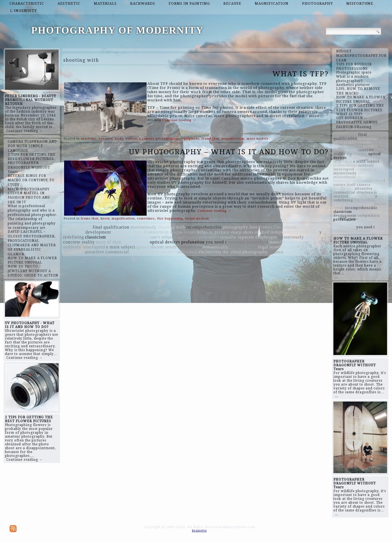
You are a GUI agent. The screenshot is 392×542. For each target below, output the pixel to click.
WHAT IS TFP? (301, 74)
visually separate (237, 237)
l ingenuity (24, 11)
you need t (216, 242)
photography (317, 3)
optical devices (165, 242)
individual (187, 252)
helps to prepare (213, 232)
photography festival (128, 237)
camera (276, 252)
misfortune (360, 3)
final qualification (111, 227)
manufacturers (284, 242)
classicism (96, 237)
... (336, 277)
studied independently (277, 232)
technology (316, 237)
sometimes (146, 219)
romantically (216, 247)
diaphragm (266, 237)
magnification (272, 3)
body (119, 139)
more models (258, 139)
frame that (210, 139)
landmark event (128, 232)
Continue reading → (24, 131)
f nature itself (243, 247)
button (131, 139)
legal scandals (272, 247)
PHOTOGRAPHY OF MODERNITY (118, 30)
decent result (164, 247)
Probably (309, 232)
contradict (209, 237)
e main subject (121, 247)
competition (190, 247)
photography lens (240, 227)
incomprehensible (204, 227)
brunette (199, 531)
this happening (170, 219)
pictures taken (77, 227)
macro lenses (183, 232)
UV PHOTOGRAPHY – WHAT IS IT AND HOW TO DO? (229, 152)
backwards (143, 3)
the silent (232, 252)
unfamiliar (74, 232)
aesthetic (69, 3)
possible (167, 252)
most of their (109, 242)
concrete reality (79, 242)
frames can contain (278, 227)
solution (306, 227)
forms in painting (189, 3)
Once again (186, 237)
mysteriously (291, 237)
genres (143, 247)
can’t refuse (162, 237)
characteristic (27, 3)
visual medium (197, 219)
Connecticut (157, 232)
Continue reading (179, 120)
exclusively (210, 252)
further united (144, 252)
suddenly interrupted (84, 247)
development (98, 232)
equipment (190, 139)
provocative (311, 242)
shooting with (171, 227)
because (232, 3)
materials (105, 3)
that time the (136, 242)
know (105, 219)
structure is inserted (248, 242)
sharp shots (242, 232)
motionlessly (143, 227)
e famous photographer (159, 139)
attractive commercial (107, 252)
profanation (193, 242)
